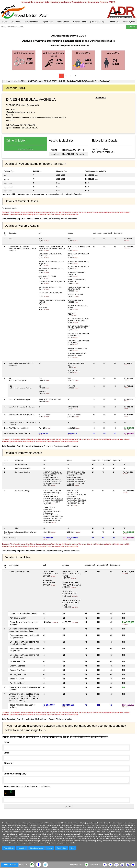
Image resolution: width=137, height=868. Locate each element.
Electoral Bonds (80, 22)
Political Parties (63, 22)
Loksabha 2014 (19, 81)
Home (5, 22)
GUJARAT (32, 81)
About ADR (115, 22)
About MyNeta (129, 22)
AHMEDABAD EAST (48, 81)
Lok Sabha (15, 22)
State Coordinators (36, 848)
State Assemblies (31, 22)
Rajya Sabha (47, 22)
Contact (50, 848)
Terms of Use (62, 848)
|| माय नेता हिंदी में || (97, 22)
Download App (77, 865)
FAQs (72, 848)
